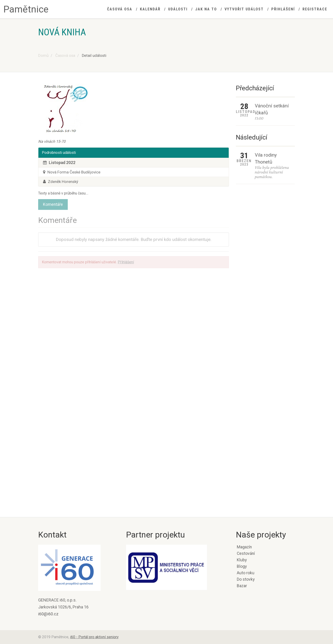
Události (178, 9)
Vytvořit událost (244, 9)
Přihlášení (283, 9)
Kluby (242, 560)
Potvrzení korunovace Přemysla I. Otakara (249, 426)
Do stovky (246, 579)
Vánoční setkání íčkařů (272, 109)
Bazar (242, 586)
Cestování (246, 553)
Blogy (242, 566)
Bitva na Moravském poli (253, 507)
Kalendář (150, 9)
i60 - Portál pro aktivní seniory (94, 637)
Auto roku (246, 573)
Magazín (244, 547)
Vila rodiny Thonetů (266, 158)
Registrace (315, 9)
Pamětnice (26, 9)
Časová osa (120, 9)
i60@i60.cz (48, 614)
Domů (43, 55)
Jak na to (206, 9)
